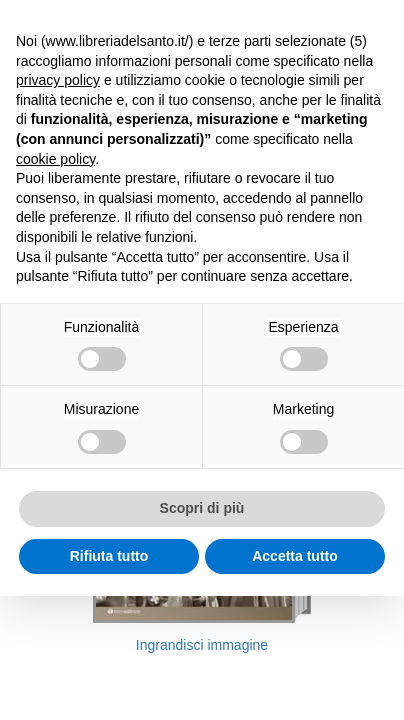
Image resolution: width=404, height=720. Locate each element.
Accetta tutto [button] (295, 556)
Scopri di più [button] (202, 508)
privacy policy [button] (58, 80)
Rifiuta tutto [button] (109, 556)
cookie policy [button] (55, 159)
